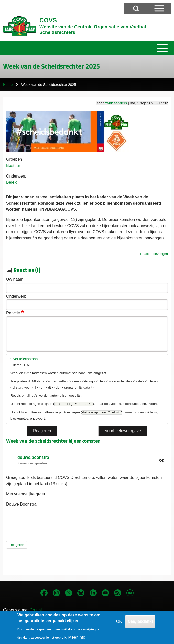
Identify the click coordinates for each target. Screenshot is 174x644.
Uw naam (15, 279)
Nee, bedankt (140, 624)
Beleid (12, 182)
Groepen (14, 159)
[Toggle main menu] (87, 48)
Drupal (36, 610)
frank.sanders (116, 103)
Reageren (17, 545)
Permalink (87, 460)
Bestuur (13, 165)
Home (8, 85)
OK (119, 624)
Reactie (13, 313)
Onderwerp (16, 176)
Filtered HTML (21, 365)
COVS (48, 20)
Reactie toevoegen (154, 254)
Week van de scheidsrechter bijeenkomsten (53, 441)
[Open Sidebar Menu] (159, 8)
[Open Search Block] (136, 8)
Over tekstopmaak (25, 359)
